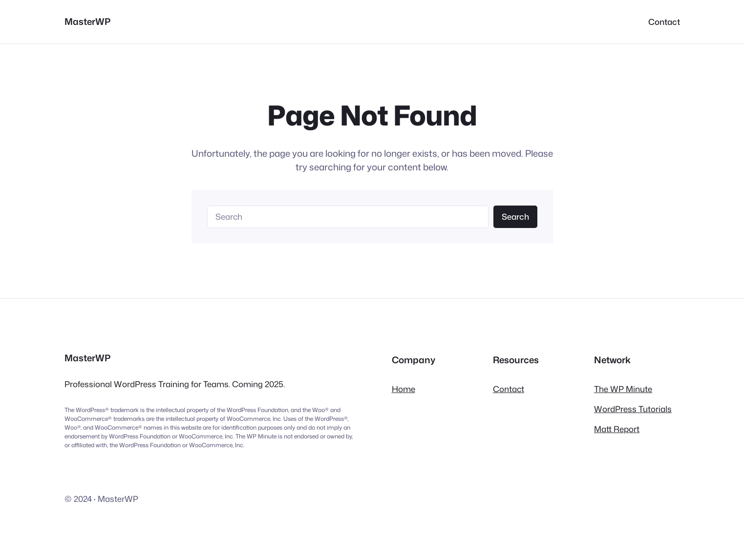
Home (404, 389)
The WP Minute (623, 389)
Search (515, 217)
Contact (509, 389)
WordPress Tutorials (633, 409)
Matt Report (617, 429)
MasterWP (87, 21)
